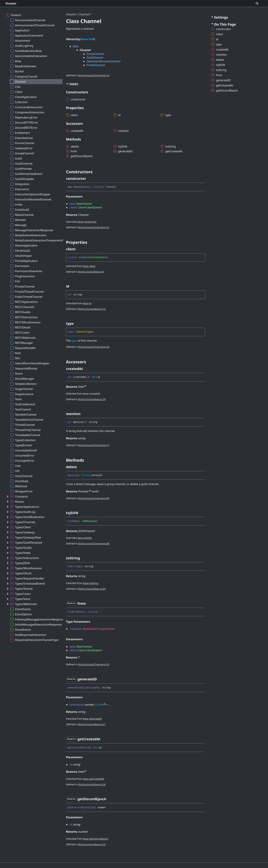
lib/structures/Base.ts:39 (92, 399)
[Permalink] (89, 179)
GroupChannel (95, 54)
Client (81, 207)
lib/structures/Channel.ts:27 (94, 227)
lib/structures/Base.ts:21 (92, 724)
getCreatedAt (97, 779)
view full (88, 39)
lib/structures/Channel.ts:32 (94, 664)
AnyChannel (90, 629)
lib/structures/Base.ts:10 (92, 309)
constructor (90, 222)
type (74, 341)
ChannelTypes (85, 332)
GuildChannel (95, 58)
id (90, 303)
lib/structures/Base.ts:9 (91, 272)
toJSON (88, 538)
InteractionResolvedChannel (103, 61)
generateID (96, 719)
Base (76, 46)
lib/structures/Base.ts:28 (92, 784)
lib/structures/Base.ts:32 (92, 844)
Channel (84, 14)
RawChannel (84, 204)
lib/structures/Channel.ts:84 (94, 498)
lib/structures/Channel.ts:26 (94, 347)
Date (95, 377)
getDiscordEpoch (99, 839)
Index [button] (72, 84)
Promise (87, 475)
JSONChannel (90, 521)
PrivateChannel (96, 65)
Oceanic (11, 3)
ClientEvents (94, 207)
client (92, 266)
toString (94, 583)
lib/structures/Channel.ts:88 (94, 544)
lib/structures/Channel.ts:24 (94, 75)
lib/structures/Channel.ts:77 (94, 445)
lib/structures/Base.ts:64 (92, 589)
